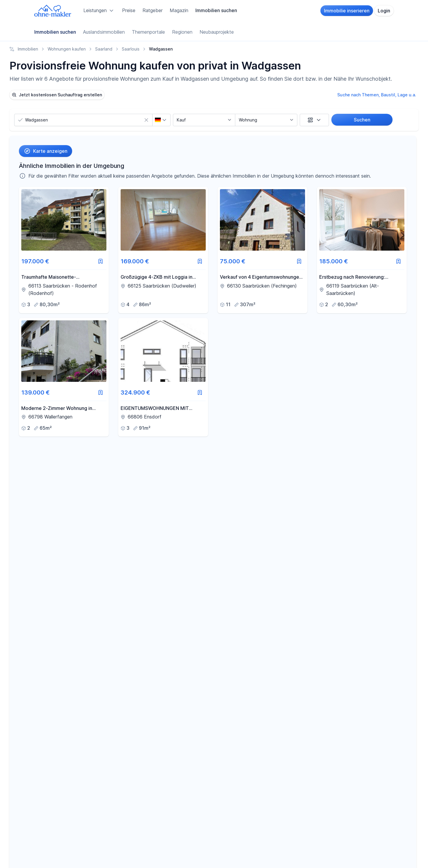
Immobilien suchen (216, 10)
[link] (64, 250)
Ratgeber (153, 10)
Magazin (179, 10)
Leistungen (99, 11)
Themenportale (148, 32)
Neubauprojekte (217, 32)
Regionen (182, 32)
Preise (129, 10)
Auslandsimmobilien (104, 32)
